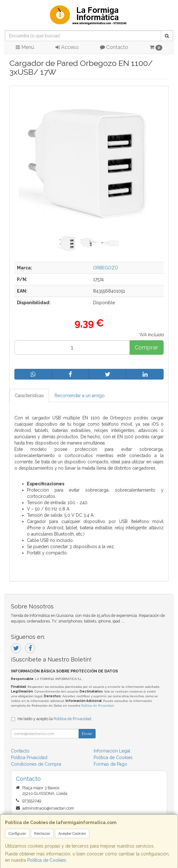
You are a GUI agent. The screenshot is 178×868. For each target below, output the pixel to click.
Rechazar (42, 833)
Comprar (147, 347)
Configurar (17, 833)
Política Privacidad (29, 757)
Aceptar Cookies (72, 833)
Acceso (67, 47)
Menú (25, 47)
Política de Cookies (47, 860)
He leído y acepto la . (55, 719)
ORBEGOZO (106, 268)
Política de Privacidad (97, 706)
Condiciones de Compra (36, 764)
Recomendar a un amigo (80, 396)
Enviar (87, 734)
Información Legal (112, 751)
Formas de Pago (110, 764)
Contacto (114, 47)
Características (29, 396)
